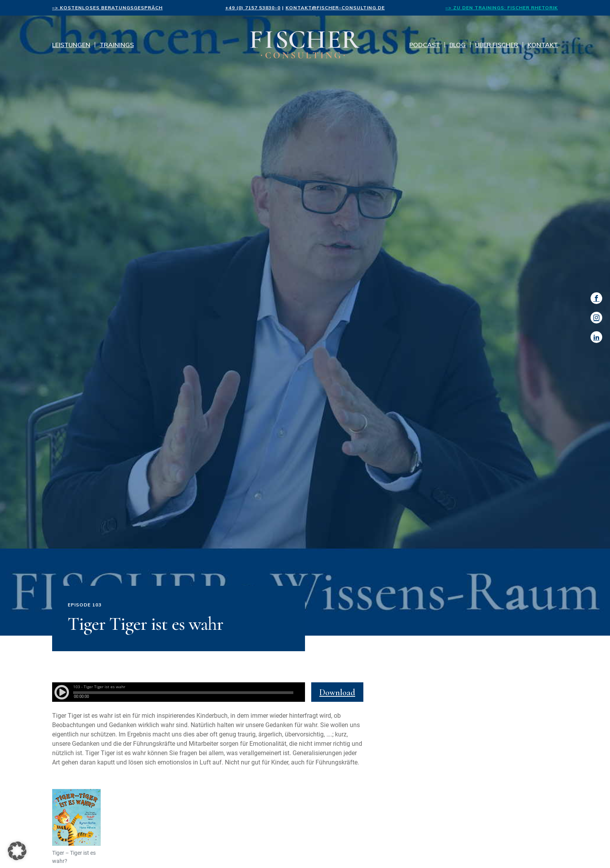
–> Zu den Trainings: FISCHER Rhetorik (502, 8)
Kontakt (543, 45)
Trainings (117, 45)
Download (337, 692)
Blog (457, 45)
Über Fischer (497, 45)
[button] (17, 851)
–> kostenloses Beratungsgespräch (107, 8)
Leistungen (71, 45)
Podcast (425, 45)
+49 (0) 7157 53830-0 (253, 8)
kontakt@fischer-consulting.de (335, 8)
